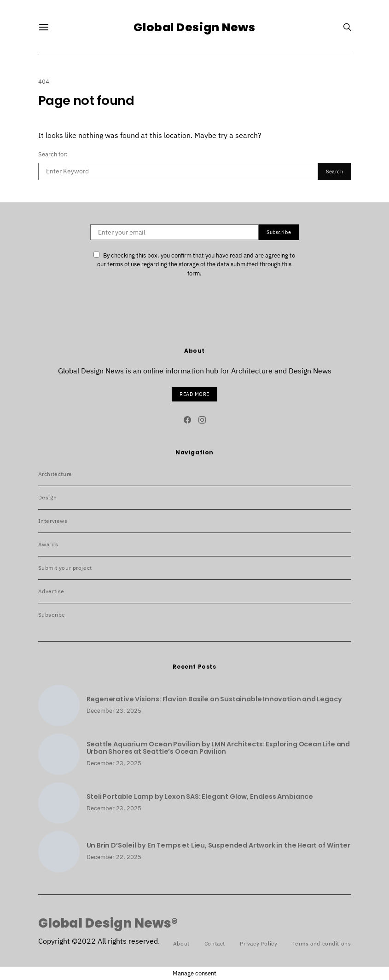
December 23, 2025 (114, 711)
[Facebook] (187, 420)
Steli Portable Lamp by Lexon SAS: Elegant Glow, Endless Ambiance (200, 797)
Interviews (53, 521)
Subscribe (52, 615)
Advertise (51, 591)
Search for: (53, 154)
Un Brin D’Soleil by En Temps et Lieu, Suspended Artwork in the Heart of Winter (218, 845)
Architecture (55, 474)
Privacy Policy (258, 943)
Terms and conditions (322, 943)
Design (48, 497)
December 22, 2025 (114, 857)
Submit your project (65, 568)
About (181, 943)
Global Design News (194, 27)
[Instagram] (202, 420)
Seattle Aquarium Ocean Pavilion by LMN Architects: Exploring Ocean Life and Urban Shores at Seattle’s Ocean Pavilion (218, 748)
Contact (215, 943)
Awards (48, 544)
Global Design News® (108, 923)
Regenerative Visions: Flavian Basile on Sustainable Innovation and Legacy (214, 699)
